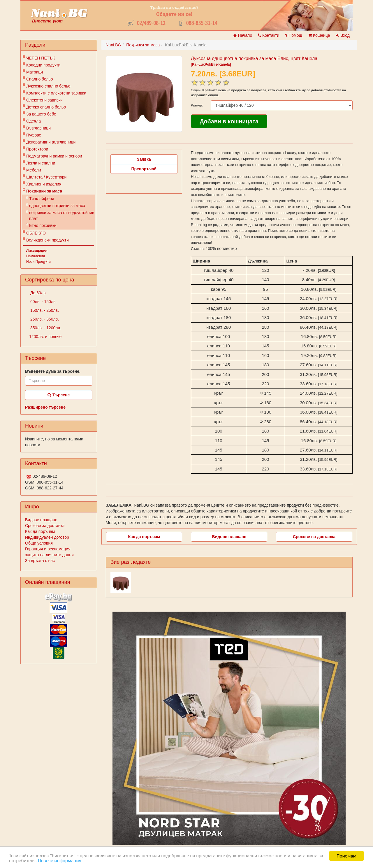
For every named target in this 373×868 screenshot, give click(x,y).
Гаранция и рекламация (48, 549)
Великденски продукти (47, 240)
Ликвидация (37, 251)
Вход (343, 35)
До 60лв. (38, 293)
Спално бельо (40, 79)
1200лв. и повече (45, 337)
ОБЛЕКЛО (36, 233)
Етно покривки (43, 225)
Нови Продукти (38, 262)
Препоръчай (144, 169)
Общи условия (39, 543)
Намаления (36, 256)
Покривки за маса (44, 191)
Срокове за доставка (45, 526)
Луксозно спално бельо (48, 86)
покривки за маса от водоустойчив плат (62, 216)
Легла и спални (41, 163)
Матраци (35, 72)
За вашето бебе (41, 114)
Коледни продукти (43, 65)
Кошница (319, 35)
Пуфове (34, 135)
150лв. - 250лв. (44, 310)
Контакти (269, 35)
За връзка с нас (40, 561)
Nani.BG (114, 45)
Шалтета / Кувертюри (46, 177)
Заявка (144, 159)
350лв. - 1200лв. (45, 328)
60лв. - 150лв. (43, 302)
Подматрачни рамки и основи (54, 156)
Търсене (59, 395)
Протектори (37, 149)
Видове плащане (41, 520)
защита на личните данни (49, 555)
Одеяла (34, 121)
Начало (243, 35)
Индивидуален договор (47, 537)
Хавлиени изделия (44, 184)
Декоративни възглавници (51, 142)
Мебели (34, 170)
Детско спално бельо (46, 107)
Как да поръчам (40, 531)
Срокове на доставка (314, 537)
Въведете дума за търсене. (53, 371)
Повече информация (60, 861)
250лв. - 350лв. (44, 319)
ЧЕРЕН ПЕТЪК (41, 58)
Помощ (294, 35)
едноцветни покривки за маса (57, 206)
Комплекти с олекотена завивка (56, 93)
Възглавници (38, 128)
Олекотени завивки (44, 100)
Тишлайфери (42, 199)
